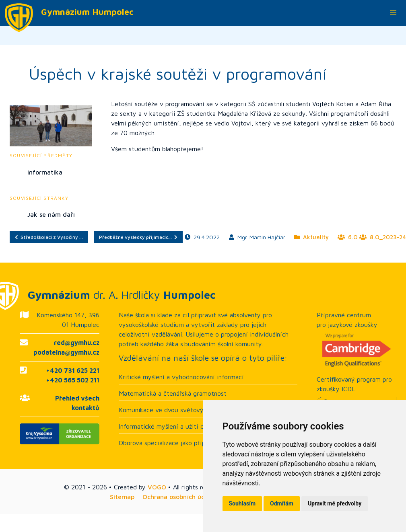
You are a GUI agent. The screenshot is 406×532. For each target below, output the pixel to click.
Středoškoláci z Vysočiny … (49, 237)
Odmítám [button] (282, 503)
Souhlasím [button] (242, 503)
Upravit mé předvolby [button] (335, 503)
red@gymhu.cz (77, 343)
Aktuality (311, 237)
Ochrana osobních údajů (178, 497)
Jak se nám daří (51, 214)
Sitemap (122, 497)
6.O (348, 237)
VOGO (157, 487)
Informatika (45, 172)
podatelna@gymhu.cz (66, 352)
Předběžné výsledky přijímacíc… (138, 237)
